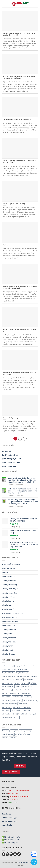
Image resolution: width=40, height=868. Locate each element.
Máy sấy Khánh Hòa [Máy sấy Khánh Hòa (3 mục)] (8, 673)
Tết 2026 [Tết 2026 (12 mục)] (5, 738)
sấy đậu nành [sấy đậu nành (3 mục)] (6, 714)
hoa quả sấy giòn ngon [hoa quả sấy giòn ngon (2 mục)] (9, 669)
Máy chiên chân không (10, 568)
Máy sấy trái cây (8, 650)
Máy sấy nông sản (8, 625)
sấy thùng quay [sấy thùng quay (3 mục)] (16, 700)
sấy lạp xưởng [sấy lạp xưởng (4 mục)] (18, 690)
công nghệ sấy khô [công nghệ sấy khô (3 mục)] (21, 666)
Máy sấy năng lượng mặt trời (12, 613)
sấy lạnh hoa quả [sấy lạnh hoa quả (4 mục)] (27, 687)
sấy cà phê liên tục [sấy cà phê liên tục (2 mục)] (8, 680)
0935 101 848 (13, 794)
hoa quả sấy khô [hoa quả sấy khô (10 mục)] (23, 669)
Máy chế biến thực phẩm (11, 564)
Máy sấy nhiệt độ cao (10, 617)
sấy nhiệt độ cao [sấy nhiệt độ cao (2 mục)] (15, 693)
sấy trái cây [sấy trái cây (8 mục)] (6, 711)
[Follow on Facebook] (4, 854)
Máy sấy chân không (9, 585)
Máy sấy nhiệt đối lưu (10, 621)
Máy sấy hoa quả (8, 601)
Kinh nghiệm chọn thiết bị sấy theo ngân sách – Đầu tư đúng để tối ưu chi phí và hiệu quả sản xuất (23, 491)
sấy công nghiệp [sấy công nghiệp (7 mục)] (29, 680)
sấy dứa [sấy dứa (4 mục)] (17, 683)
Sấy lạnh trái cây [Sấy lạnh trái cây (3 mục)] (7, 690)
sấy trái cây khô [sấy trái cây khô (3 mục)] (16, 711)
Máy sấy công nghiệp (9, 593)
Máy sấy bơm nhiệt (9, 581)
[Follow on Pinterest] (19, 854)
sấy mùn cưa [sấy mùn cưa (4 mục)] (28, 690)
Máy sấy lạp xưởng (9, 609)
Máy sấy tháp (7, 634)
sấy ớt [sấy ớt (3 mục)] (14, 714)
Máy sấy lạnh (7, 605)
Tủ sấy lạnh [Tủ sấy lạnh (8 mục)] (13, 738)
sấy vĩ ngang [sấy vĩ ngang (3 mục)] (26, 711)
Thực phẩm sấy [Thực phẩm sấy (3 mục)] (23, 714)
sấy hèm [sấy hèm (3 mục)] (33, 683)
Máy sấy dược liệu (8, 597)
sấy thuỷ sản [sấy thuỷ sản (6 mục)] (6, 700)
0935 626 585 (14, 791)
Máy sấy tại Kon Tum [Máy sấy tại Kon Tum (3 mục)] (8, 676)
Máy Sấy (5, 573)
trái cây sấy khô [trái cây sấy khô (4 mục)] (7, 717)
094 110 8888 (24, 791)
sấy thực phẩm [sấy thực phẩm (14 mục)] (7, 707)
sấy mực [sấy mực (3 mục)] (5, 693)
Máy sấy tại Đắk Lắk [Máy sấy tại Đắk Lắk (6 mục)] (23, 676)
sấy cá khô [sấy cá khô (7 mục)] (19, 680)
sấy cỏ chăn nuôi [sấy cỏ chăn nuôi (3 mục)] (7, 683)
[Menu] (3, 4)
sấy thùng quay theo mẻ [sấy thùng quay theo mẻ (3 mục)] (10, 704)
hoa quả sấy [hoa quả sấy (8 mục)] (32, 666)
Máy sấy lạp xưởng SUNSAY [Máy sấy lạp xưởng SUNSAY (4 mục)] (23, 734)
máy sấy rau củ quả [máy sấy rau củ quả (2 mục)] (22, 673)
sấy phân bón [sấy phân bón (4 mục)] (6, 697)
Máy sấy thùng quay (9, 642)
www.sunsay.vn (13, 802)
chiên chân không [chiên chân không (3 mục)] (8, 666)
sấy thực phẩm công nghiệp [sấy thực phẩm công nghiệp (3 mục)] (22, 707)
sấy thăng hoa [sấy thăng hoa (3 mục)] (23, 704)
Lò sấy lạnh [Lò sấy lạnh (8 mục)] (14, 731)
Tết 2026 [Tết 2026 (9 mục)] (16, 717)
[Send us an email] (15, 854)
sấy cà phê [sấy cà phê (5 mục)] (34, 676)
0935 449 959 (25, 797)
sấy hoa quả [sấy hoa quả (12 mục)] (25, 683)
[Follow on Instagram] (7, 854)
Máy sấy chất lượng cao (11, 589)
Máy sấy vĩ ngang (8, 654)
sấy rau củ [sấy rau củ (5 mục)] (28, 697)
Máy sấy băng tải (8, 577)
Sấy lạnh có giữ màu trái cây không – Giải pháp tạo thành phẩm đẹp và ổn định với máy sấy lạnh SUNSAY (23, 502)
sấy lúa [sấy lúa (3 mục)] (18, 687)
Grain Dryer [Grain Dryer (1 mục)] (6, 731)
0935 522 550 (15, 800)
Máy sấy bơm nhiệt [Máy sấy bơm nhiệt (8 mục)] (26, 731)
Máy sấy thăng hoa (9, 630)
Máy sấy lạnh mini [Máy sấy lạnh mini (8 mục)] (8, 734)
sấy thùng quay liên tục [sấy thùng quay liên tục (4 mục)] (30, 700)
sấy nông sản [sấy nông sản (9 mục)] (26, 693)
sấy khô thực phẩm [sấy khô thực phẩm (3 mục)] (8, 687)
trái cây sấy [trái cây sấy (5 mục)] (33, 714)
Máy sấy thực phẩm (9, 638)
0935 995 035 (14, 797)
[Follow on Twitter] (11, 854)
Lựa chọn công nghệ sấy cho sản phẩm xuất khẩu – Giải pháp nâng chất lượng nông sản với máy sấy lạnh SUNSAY (22, 480)
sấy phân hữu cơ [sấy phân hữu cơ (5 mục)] (18, 697)
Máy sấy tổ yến (7, 646)
